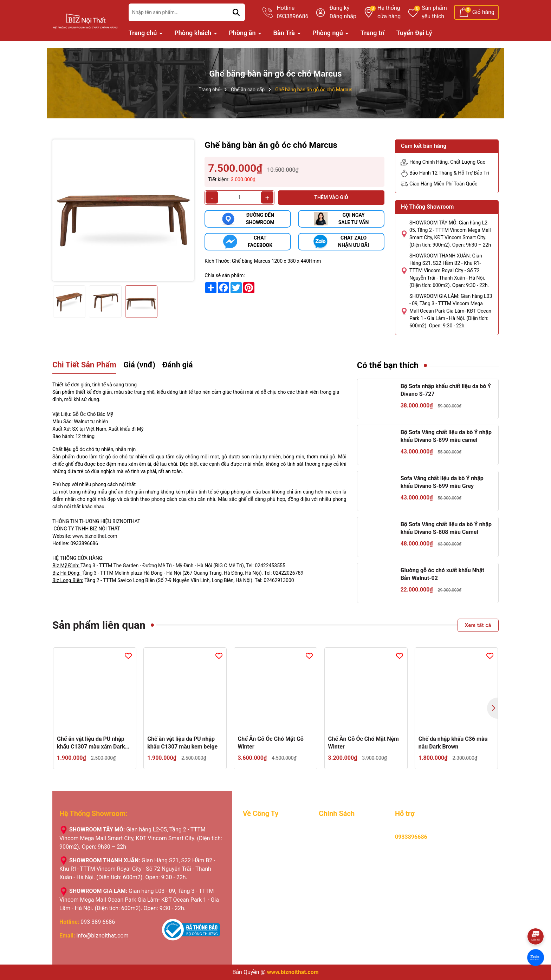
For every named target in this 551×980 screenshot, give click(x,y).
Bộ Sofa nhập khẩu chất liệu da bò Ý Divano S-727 (446, 390)
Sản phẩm (434, 13)
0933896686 (411, 837)
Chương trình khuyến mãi (274, 860)
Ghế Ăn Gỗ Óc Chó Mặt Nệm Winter (364, 743)
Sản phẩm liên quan (99, 625)
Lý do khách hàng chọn (271, 850)
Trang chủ (144, 33)
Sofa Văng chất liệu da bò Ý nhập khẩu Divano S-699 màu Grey (442, 482)
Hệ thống (389, 13)
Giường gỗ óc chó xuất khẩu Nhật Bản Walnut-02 (442, 574)
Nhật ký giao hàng (265, 870)
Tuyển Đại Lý (414, 33)
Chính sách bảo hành (345, 850)
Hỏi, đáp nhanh (338, 880)
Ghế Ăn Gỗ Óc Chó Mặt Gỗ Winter (271, 743)
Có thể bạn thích (388, 365)
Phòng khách (194, 33)
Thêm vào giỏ (331, 197)
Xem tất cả (478, 625)
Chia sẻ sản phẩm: (225, 275)
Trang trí (372, 33)
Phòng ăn (243, 33)
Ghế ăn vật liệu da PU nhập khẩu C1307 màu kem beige (182, 743)
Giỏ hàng (483, 12)
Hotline (292, 13)
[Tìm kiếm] (236, 12)
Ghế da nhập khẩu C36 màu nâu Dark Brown (453, 743)
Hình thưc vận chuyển (346, 860)
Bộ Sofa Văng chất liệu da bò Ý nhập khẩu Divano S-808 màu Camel (446, 528)
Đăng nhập (343, 16)
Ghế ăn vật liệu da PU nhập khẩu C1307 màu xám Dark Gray (91, 743)
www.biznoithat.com (95, 536)
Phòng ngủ (328, 33)
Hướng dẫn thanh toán (347, 840)
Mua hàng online (339, 829)
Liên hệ (252, 891)
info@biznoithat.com (102, 936)
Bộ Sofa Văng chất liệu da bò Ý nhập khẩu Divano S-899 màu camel (446, 436)
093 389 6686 (98, 922)
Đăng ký (339, 8)
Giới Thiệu (255, 829)
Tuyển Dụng (258, 840)
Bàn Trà (285, 33)
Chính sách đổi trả (341, 870)
